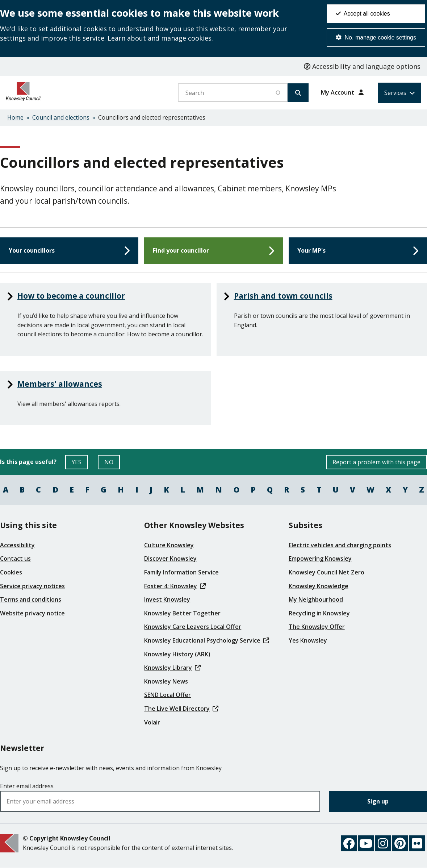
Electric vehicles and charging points (340, 545)
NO (112, 464)
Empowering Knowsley (320, 558)
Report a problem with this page (376, 462)
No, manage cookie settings (376, 38)
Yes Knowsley (308, 640)
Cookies (11, 572)
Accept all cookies (363, 14)
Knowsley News (166, 681)
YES (80, 464)
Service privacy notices (32, 586)
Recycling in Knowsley (319, 613)
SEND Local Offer (168, 695)
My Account (338, 92)
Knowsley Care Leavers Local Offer (193, 627)
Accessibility (17, 545)
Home (15, 117)
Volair (152, 722)
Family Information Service (181, 572)
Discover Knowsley (170, 558)
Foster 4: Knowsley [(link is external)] (175, 586)
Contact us (15, 558)
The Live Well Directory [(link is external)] (181, 709)
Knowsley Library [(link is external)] (172, 668)
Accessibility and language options (362, 66)
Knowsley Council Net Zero (326, 572)
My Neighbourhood (316, 599)
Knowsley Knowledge (319, 586)
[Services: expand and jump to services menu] (400, 93)
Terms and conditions (31, 599)
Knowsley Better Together (182, 613)
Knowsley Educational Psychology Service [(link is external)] (206, 640)
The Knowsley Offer (317, 627)
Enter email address (27, 786)
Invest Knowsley (167, 599)
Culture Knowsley (169, 545)
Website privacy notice (32, 613)
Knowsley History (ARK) (177, 654)
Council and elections (61, 117)
